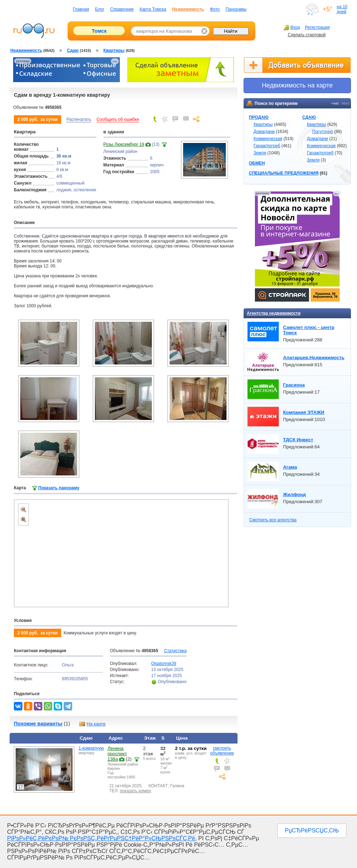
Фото (215, 9)
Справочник (122, 9)
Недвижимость (188, 9)
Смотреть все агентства (273, 520)
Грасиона (294, 385)
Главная (81, 9)
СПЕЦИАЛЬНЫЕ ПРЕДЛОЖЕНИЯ (284, 173)
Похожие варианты (38, 724)
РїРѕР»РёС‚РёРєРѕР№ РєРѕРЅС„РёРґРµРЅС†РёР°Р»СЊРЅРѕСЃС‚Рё (101, 838)
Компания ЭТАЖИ (304, 412)
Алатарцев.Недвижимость (314, 358)
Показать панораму (59, 488)
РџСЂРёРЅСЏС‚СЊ (312, 830)
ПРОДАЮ (259, 117)
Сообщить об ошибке (118, 119)
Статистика (175, 651)
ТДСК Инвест (298, 440)
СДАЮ (309, 117)
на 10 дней (342, 9)
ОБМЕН (257, 163)
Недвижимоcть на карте (297, 85)
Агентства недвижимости (274, 313)
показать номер (135, 791)
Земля (260, 153)
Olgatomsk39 (164, 664)
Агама (290, 467)
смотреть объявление (222, 751)
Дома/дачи (264, 132)
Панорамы (236, 9)
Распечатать (79, 119)
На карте (92, 724)
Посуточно (323, 132)
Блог (100, 9)
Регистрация (317, 27)
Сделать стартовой (307, 35)
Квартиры (263, 124)
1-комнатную (91, 748)
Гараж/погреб (267, 146)
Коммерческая (268, 139)
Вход (292, 27)
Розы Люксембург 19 (124, 144)
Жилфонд (294, 494)
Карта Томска (153, 9)
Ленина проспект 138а (117, 754)
